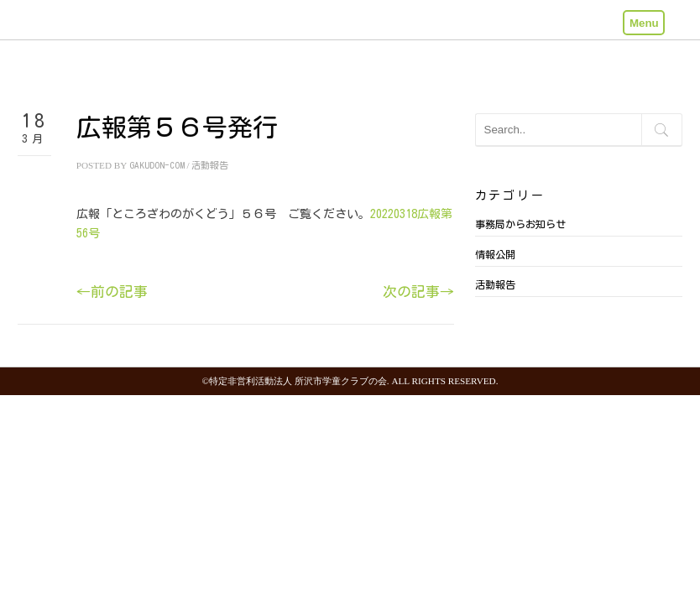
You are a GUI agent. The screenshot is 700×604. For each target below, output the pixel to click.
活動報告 (210, 165)
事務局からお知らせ (520, 224)
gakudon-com (157, 165)
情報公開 (495, 254)
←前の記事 (112, 292)
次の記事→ (418, 292)
